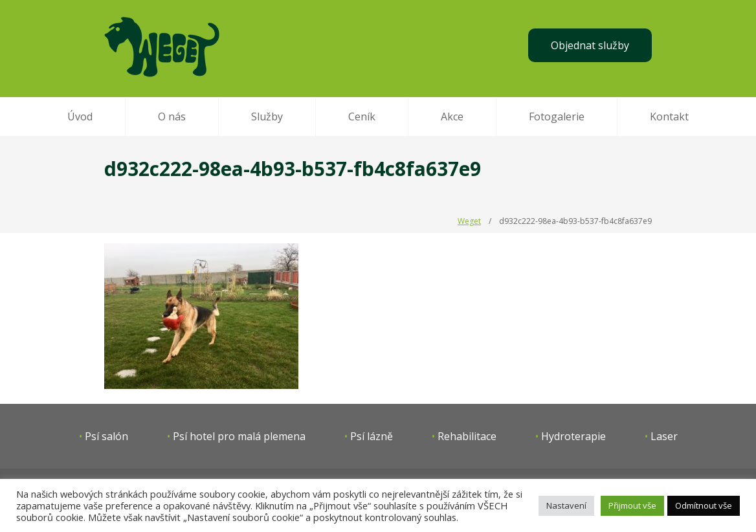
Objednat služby (590, 45)
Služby (267, 116)
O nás (172, 116)
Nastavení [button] (566, 505)
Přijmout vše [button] (632, 505)
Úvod (80, 116)
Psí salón (106, 436)
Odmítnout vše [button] (704, 505)
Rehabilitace (467, 436)
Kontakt (669, 116)
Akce (452, 116)
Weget (469, 221)
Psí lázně (372, 436)
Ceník (362, 116)
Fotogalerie (557, 116)
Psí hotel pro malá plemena (239, 436)
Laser (664, 436)
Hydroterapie (573, 436)
